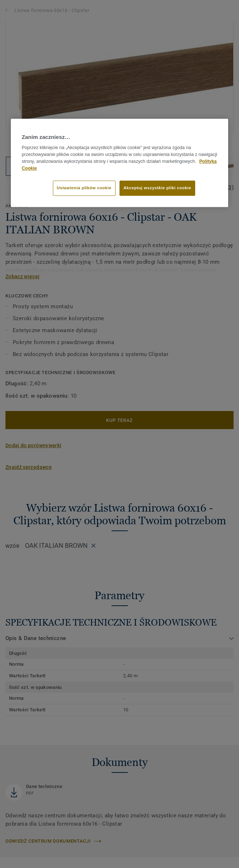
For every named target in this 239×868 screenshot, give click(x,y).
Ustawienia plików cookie (84, 188)
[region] (119, 163)
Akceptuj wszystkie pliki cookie (157, 188)
